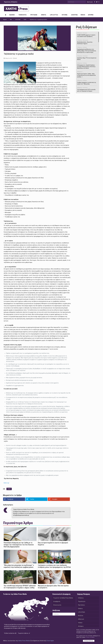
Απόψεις (81, 626)
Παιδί (25, 19)
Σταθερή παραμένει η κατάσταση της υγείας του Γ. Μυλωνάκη (87, 82)
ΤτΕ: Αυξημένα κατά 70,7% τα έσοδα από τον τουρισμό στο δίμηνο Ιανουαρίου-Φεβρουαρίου (87, 90)
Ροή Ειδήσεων (86, 27)
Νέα (11, 19)
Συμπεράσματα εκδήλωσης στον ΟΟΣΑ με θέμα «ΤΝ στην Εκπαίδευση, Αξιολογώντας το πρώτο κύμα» (87, 50)
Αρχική (5, 19)
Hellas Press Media (24, 641)
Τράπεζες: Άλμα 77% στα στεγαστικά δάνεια (87, 57)
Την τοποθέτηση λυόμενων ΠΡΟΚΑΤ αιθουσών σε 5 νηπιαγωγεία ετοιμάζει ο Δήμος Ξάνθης (20, 587)
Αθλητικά (81, 619)
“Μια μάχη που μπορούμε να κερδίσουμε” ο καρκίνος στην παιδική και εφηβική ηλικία (19, 566)
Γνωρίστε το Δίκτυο (24, 633)
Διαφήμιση (57, 601)
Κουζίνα (81, 616)
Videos (80, 623)
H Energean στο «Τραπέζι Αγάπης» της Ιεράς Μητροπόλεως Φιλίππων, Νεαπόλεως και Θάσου (87, 65)
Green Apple (50, 641)
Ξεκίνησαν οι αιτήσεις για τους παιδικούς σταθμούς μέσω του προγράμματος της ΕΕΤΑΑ (54, 566)
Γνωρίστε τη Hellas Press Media (63, 598)
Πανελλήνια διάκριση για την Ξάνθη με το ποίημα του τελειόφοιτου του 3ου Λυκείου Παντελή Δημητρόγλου (19, 545)
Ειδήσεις (81, 598)
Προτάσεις (81, 605)
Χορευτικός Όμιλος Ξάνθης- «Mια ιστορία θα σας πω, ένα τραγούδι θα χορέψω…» (87, 74)
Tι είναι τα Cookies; (90, 637)
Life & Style (18, 19)
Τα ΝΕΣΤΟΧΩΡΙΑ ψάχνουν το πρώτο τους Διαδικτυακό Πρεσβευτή (87, 34)
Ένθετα (80, 608)
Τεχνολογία (82, 601)
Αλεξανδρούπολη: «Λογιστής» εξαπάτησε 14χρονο (87, 42)
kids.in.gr (6, 483)
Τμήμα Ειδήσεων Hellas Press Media (24, 509)
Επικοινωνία (57, 605)
